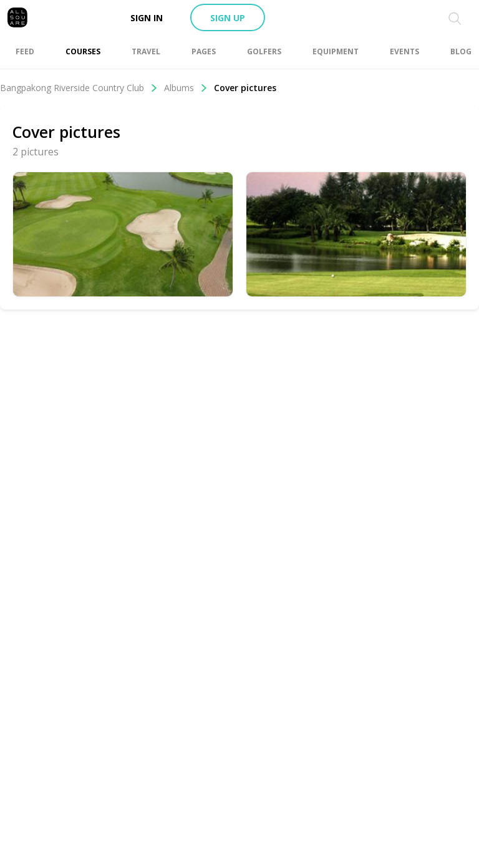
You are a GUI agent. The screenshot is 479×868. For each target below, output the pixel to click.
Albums (186, 88)
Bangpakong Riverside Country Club (79, 88)
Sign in (147, 18)
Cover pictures (245, 88)
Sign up (228, 18)
